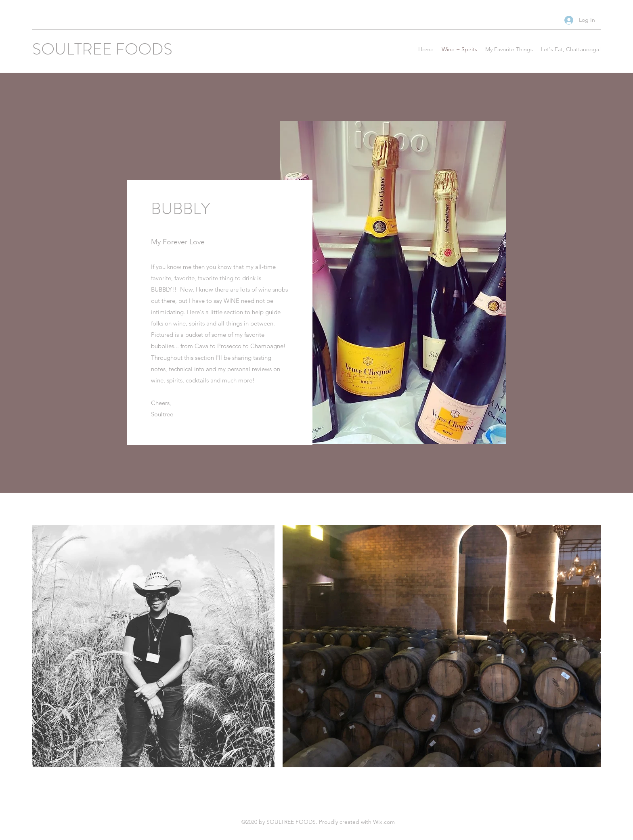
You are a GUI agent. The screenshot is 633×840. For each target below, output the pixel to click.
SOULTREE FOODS (102, 49)
